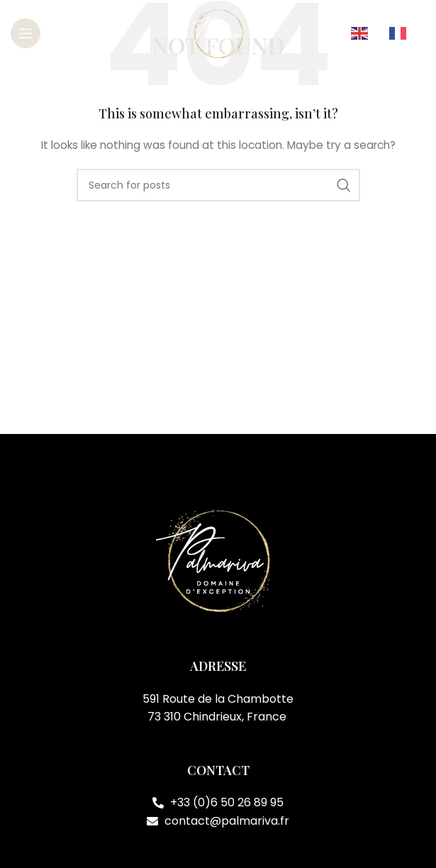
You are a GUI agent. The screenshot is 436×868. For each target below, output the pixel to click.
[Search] (218, 185)
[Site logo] (218, 33)
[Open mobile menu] (26, 33)
